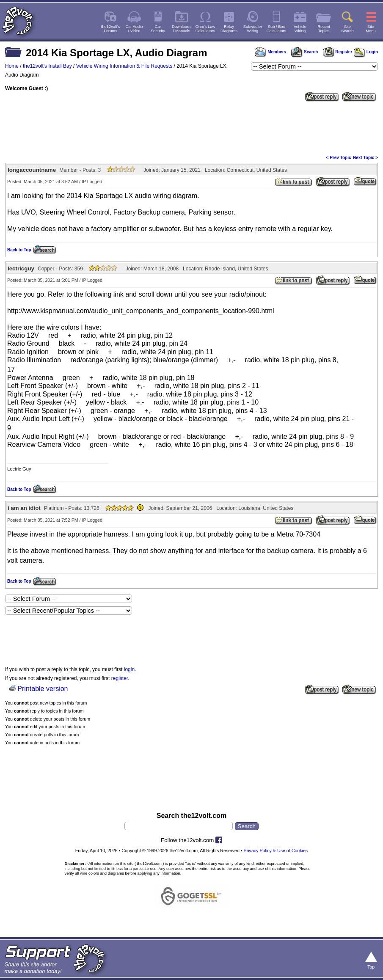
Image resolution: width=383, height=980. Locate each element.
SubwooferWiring (253, 29)
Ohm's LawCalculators (205, 29)
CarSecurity (158, 29)
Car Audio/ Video (134, 29)
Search (304, 52)
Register (338, 52)
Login (366, 52)
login (129, 669)
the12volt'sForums (110, 29)
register (120, 678)
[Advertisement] (191, 127)
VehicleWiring (300, 29)
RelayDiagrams (229, 29)
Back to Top (19, 250)
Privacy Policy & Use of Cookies (276, 851)
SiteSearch (347, 29)
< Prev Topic (339, 158)
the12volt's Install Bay (47, 66)
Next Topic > (365, 158)
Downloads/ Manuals (182, 29)
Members (270, 52)
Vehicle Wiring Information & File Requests (124, 66)
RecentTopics (324, 29)
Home (12, 66)
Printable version (43, 689)
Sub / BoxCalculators (277, 29)
